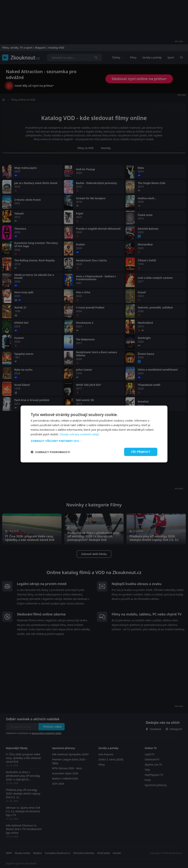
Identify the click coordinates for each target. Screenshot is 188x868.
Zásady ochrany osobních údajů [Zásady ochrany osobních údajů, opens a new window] (79, 434)
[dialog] (94, 434)
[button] (94, 441)
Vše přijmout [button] (141, 452)
